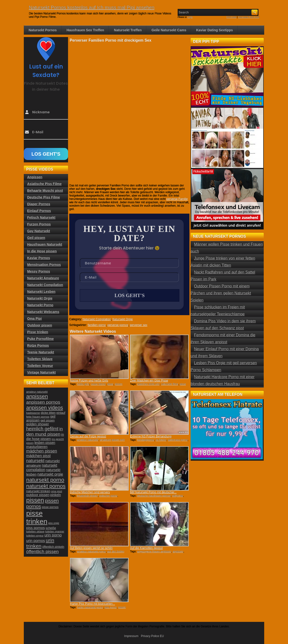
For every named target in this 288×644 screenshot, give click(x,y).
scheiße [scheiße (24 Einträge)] (51, 528)
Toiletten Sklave (40, 359)
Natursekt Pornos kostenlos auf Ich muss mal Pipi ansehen (92, 7)
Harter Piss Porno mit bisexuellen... (92, 604)
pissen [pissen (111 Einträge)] (35, 500)
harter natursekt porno (90, 607)
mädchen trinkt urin (148, 384)
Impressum (131, 636)
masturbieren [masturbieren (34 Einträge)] (37, 447)
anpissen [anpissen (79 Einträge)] (37, 396)
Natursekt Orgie (123, 319)
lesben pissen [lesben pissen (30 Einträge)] (45, 443)
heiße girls (83, 384)
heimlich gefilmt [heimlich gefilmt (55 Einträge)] (42, 429)
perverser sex (139, 325)
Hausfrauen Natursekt (45, 244)
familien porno (97, 325)
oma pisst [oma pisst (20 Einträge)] (56, 491)
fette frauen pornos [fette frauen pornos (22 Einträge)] (38, 417)
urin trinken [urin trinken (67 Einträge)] (40, 543)
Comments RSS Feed (249, 17)
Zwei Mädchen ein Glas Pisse (149, 381)
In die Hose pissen (42, 251)
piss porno (111, 607)
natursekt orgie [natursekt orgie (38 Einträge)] (50, 474)
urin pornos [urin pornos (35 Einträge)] (36, 541)
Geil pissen (36, 238)
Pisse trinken (38, 332)
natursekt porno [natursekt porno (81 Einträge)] (45, 480)
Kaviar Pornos (39, 258)
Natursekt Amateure (43, 278)
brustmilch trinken (87, 496)
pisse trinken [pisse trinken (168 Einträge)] (37, 517)
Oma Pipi (34, 319)
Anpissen (35, 177)
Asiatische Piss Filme (44, 184)
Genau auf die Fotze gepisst (88, 436)
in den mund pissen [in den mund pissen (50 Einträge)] (44, 431)
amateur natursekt (88, 440)
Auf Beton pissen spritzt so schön (91, 548)
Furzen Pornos (39, 224)
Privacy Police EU (152, 636)
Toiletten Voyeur (40, 366)
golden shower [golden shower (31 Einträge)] (38, 424)
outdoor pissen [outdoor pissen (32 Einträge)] (38, 495)
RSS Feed (232, 17)
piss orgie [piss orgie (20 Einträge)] (54, 523)
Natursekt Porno (40, 305)
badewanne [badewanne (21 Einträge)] (33, 413)
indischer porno (108, 496)
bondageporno (146, 440)
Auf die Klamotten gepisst (146, 548)
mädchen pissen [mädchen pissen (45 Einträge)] (42, 451)
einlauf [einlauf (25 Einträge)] (61, 413)
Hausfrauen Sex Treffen (85, 30)
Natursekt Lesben (41, 292)
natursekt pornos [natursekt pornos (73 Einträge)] (46, 486)
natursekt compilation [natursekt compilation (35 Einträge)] (42, 468)
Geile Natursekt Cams (169, 30)
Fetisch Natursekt (41, 217)
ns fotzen (161, 440)
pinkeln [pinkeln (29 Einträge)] (56, 495)
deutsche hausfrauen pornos (154, 496)
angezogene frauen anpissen (154, 551)
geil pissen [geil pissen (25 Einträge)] (47, 421)
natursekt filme (170, 384)
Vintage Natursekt (41, 372)
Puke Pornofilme (40, 339)
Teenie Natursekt (41, 352)
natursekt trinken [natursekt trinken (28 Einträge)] (38, 491)
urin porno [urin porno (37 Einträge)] (53, 535)
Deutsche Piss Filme (44, 197)
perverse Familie (177, 199)
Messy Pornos (39, 271)
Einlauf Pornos (39, 211)
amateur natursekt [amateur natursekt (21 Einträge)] (37, 392)
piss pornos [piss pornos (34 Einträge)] (36, 528)
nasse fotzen (98, 384)
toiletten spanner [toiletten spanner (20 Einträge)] (55, 531)
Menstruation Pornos (44, 265)
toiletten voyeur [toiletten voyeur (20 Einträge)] (35, 536)
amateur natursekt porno (91, 551)
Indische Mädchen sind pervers (90, 492)
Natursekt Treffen (128, 30)
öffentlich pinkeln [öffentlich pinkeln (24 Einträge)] (53, 547)
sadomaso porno (178, 440)
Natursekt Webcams (43, 312)
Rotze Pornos (38, 345)
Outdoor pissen (40, 325)
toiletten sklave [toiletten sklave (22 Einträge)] (35, 531)
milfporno (178, 496)
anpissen (178, 551)
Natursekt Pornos (43, 30)
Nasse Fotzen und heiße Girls (89, 381)
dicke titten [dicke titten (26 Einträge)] (48, 413)
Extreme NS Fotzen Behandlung (151, 436)
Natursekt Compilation (97, 319)
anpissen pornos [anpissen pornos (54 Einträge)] (43, 402)
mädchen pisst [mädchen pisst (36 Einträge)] (38, 456)
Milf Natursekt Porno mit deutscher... (153, 492)
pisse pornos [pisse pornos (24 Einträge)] (50, 507)
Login (190, 17)
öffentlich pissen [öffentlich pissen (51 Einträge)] (42, 552)
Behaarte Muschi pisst (45, 191)
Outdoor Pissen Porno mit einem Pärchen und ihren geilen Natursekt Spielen (221, 293)
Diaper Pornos (39, 204)
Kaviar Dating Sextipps (215, 30)
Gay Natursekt (39, 231)
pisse (110, 384)
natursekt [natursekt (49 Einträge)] (35, 461)
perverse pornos (118, 325)
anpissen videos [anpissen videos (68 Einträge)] (45, 408)
